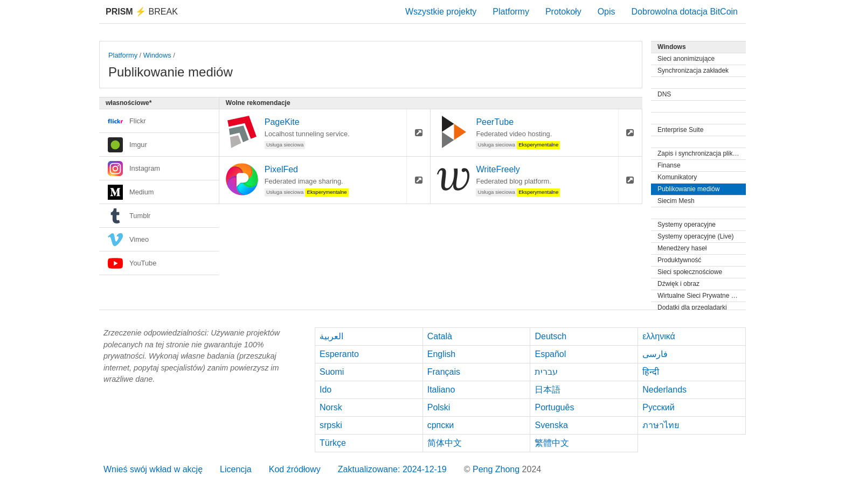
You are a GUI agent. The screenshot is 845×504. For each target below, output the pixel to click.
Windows (157, 55)
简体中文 (445, 443)
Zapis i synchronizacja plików (699, 153)
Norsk (331, 407)
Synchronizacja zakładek (693, 71)
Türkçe (333, 443)
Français (444, 372)
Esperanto (339, 354)
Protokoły (563, 12)
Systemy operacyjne (687, 225)
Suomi (332, 372)
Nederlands (664, 390)
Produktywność (679, 260)
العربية (331, 336)
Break (142, 12)
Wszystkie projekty (441, 12)
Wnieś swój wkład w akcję (153, 469)
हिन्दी (651, 372)
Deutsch (550, 336)
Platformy (511, 12)
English (441, 354)
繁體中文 (552, 443)
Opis (607, 12)
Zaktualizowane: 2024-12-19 (392, 469)
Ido (325, 390)
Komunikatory (677, 177)
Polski (439, 407)
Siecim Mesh (676, 201)
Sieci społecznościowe (690, 272)
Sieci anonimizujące (686, 59)
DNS (664, 94)
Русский (658, 407)
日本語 (548, 390)
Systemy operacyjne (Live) (695, 236)
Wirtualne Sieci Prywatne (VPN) (702, 296)
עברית (546, 372)
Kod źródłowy (295, 469)
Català (440, 336)
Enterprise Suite (680, 130)
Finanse (669, 165)
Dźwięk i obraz (678, 284)
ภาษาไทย (661, 425)
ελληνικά (659, 336)
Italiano (441, 390)
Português (554, 407)
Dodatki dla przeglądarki (692, 307)
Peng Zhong (497, 469)
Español (550, 354)
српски (441, 425)
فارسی (655, 354)
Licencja (236, 469)
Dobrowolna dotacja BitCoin (685, 12)
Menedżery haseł (682, 248)
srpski (331, 425)
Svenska (551, 425)
